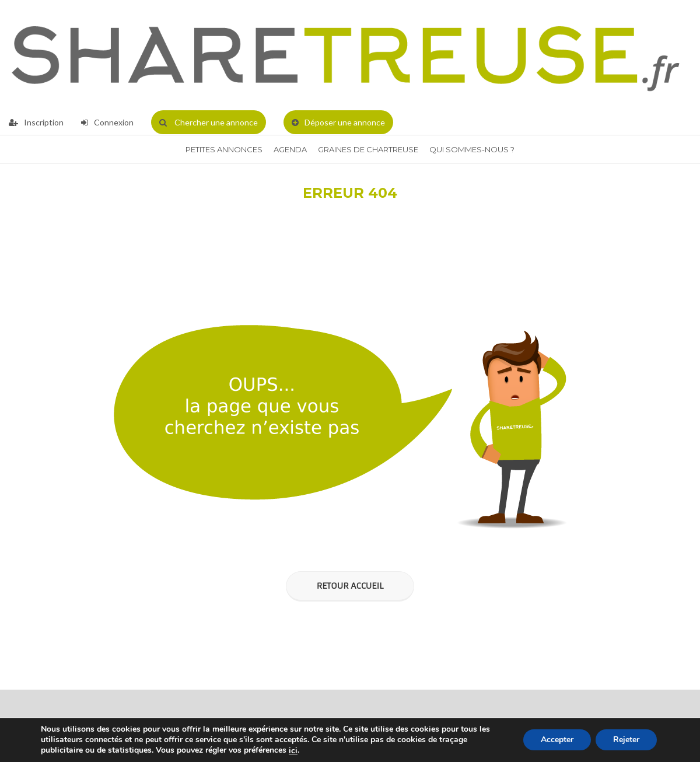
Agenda (290, 149)
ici (293, 751)
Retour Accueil (350, 586)
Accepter (557, 740)
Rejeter (626, 740)
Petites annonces (224, 149)
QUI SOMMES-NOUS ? (472, 149)
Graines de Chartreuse (368, 149)
